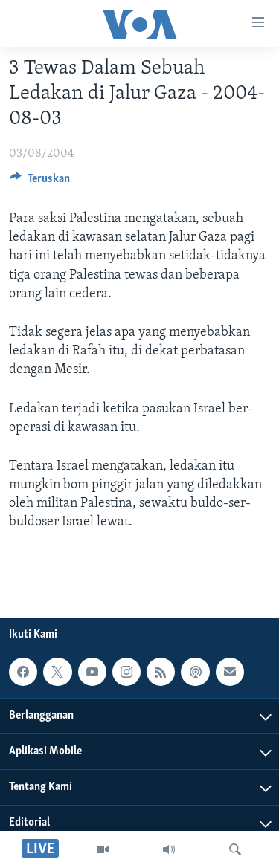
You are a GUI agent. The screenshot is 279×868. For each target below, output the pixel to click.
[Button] (40, 182)
